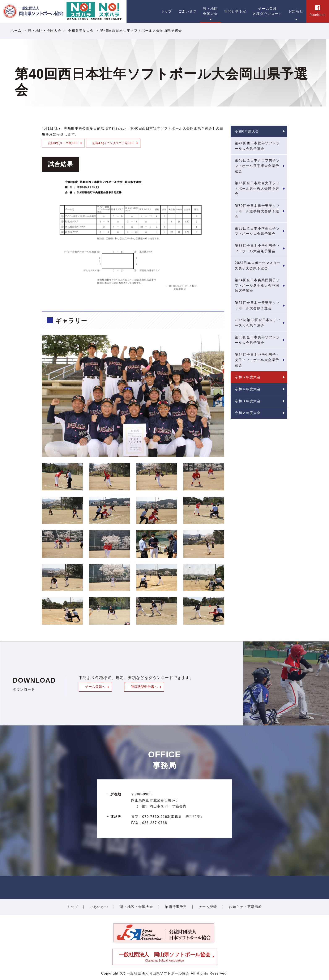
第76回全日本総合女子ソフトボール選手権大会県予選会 (257, 188)
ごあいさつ (99, 907)
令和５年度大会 (81, 31)
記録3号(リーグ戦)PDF (63, 143)
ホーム (16, 31)
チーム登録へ (95, 687)
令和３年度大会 (248, 401)
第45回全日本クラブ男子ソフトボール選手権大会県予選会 (257, 166)
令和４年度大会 (248, 389)
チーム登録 (208, 907)
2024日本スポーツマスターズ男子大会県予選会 (258, 266)
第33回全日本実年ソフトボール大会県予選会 (257, 340)
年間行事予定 (176, 907)
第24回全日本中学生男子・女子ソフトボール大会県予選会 (257, 360)
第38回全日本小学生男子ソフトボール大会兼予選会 (257, 248)
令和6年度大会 (247, 131)
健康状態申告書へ (144, 687)
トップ (72, 907)
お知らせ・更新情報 (245, 907)
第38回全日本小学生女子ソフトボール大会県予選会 (257, 231)
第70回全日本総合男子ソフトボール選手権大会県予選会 (257, 211)
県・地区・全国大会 (45, 31)
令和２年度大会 (248, 413)
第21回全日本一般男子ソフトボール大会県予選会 (257, 305)
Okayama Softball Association (165, 957)
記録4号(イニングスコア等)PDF (113, 143)
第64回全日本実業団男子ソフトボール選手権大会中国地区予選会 (257, 285)
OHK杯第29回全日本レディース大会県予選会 (258, 323)
